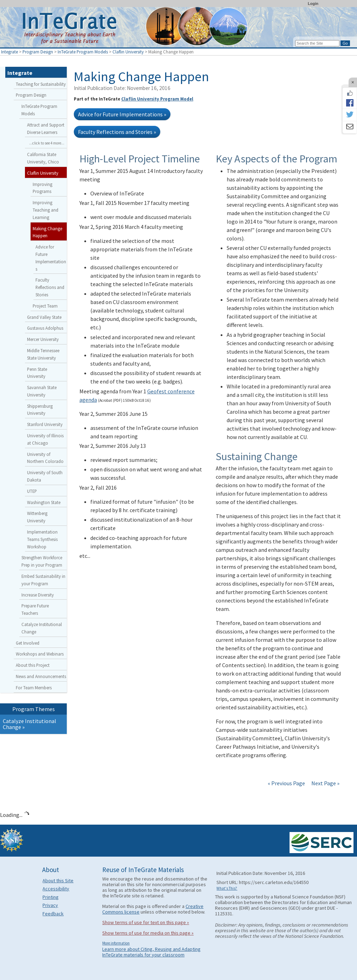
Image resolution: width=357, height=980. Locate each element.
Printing (51, 897)
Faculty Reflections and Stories (50, 287)
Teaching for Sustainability (41, 84)
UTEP (32, 491)
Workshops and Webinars (40, 654)
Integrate (9, 52)
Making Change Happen (47, 232)
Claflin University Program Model (157, 99)
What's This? (227, 888)
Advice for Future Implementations (51, 258)
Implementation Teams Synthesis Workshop (42, 539)
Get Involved (28, 643)
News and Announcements (41, 676)
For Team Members (34, 688)
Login (313, 4)
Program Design (38, 52)
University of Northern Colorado (45, 458)
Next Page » (325, 783)
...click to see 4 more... (47, 143)
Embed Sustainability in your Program (43, 580)
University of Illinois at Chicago (45, 439)
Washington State (44, 502)
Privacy (50, 905)
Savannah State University (42, 391)
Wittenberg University (37, 517)
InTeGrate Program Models (83, 52)
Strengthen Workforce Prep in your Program (42, 561)
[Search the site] (317, 43)
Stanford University (45, 424)
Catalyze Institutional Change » (30, 724)
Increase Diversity (38, 595)
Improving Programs (43, 188)
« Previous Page (286, 783)
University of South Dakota (45, 476)
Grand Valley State (44, 317)
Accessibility (56, 889)
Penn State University (37, 373)
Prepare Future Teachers (35, 609)
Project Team (45, 306)
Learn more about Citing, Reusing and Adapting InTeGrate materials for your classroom (151, 952)
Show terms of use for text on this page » (146, 922)
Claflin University (128, 52)
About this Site (58, 881)
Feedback (53, 914)
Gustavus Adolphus (45, 328)
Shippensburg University (40, 410)
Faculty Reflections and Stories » (117, 132)
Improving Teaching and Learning (46, 210)
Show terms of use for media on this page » (148, 933)
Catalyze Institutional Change (42, 628)
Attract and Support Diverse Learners (46, 128)
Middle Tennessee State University (43, 354)
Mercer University (43, 339)
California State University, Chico (43, 158)
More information (116, 943)
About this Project (33, 665)
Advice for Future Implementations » (122, 114)
